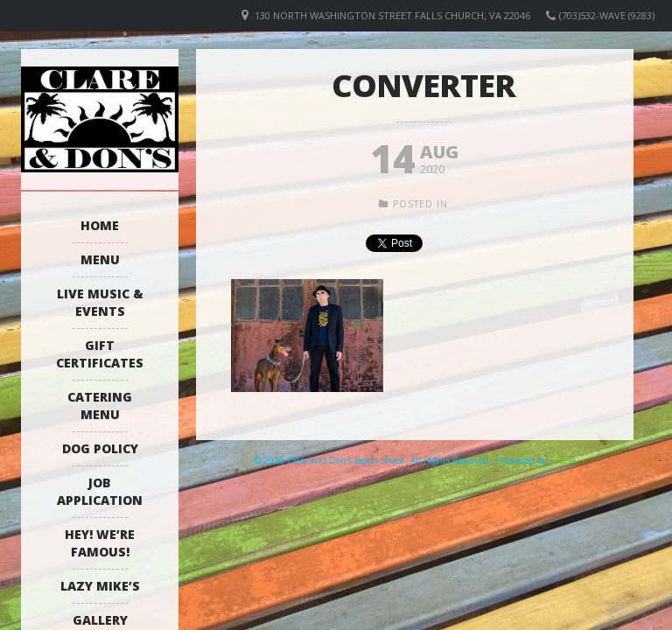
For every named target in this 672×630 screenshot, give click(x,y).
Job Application (100, 491)
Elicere (563, 460)
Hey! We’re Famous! (100, 543)
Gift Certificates (100, 354)
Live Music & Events (100, 302)
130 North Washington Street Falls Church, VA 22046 (392, 15)
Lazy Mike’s (100, 586)
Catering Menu (100, 406)
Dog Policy (100, 448)
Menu (100, 259)
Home (100, 225)
